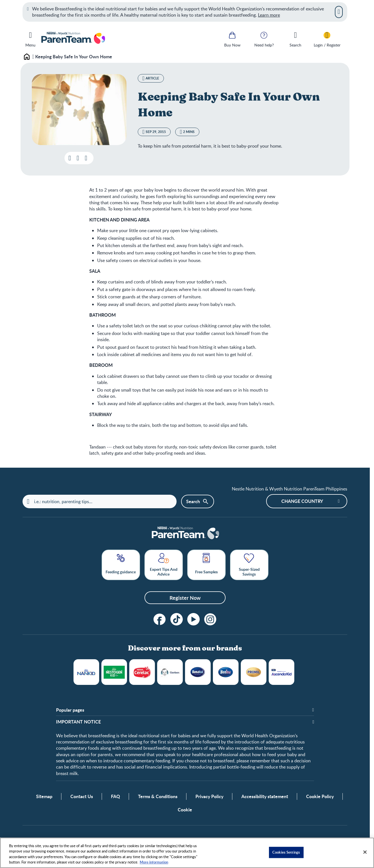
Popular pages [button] (70, 710)
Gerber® (170, 672)
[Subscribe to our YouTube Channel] (193, 619)
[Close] (339, 12)
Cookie (185, 810)
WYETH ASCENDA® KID (281, 672)
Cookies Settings (286, 852)
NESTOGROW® (114, 672)
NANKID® (86, 672)
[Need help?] (264, 39)
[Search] (295, 39)
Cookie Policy (320, 796)
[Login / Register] (327, 39)
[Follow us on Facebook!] (160, 619)
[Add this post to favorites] (78, 158)
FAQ (115, 796)
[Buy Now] (232, 39)
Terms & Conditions (158, 796)
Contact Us (82, 796)
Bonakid (198, 672)
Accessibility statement (265, 796)
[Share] (86, 158)
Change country (302, 501)
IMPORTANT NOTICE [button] (78, 722)
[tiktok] (177, 619)
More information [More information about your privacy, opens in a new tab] (154, 862)
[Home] (185, 533)
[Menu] (30, 38)
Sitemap (44, 796)
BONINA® (226, 672)
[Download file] (70, 158)
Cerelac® (142, 672)
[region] (187, 853)
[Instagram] (210, 619)
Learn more (269, 15)
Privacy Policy (209, 796)
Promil (254, 672)
